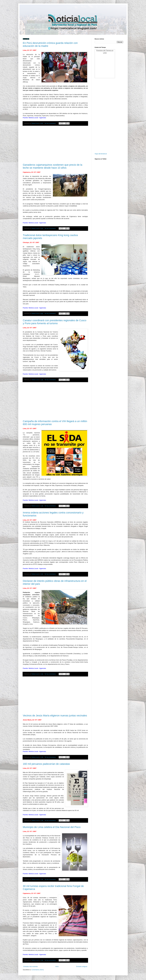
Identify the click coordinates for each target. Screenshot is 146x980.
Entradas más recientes (31, 967)
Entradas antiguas (82, 967)
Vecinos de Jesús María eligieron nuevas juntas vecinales (55, 716)
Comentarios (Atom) (38, 970)
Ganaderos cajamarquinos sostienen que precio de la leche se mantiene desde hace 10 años (53, 166)
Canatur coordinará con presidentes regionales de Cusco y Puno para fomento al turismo (55, 322)
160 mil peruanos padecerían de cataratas (46, 764)
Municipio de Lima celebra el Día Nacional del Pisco (52, 827)
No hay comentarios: (51, 123)
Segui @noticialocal (101, 154)
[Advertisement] (55, 145)
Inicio (57, 967)
